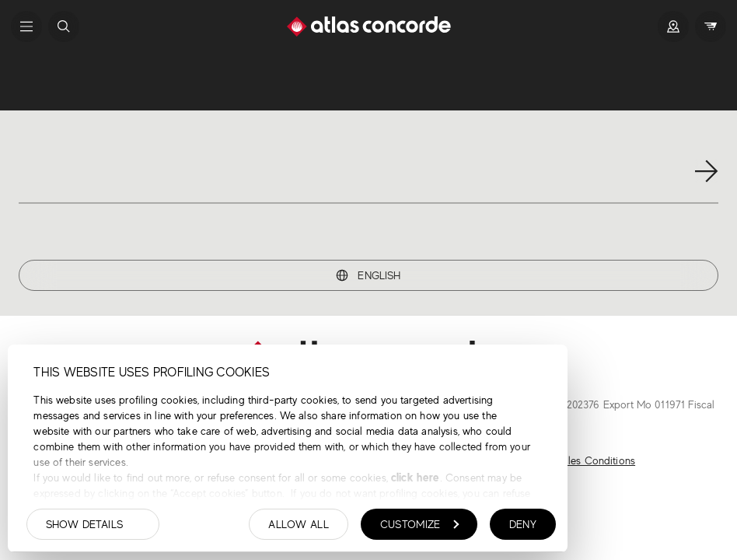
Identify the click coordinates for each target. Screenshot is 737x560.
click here (414, 477)
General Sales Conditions (576, 460)
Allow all (299, 524)
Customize (420, 524)
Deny (523, 524)
